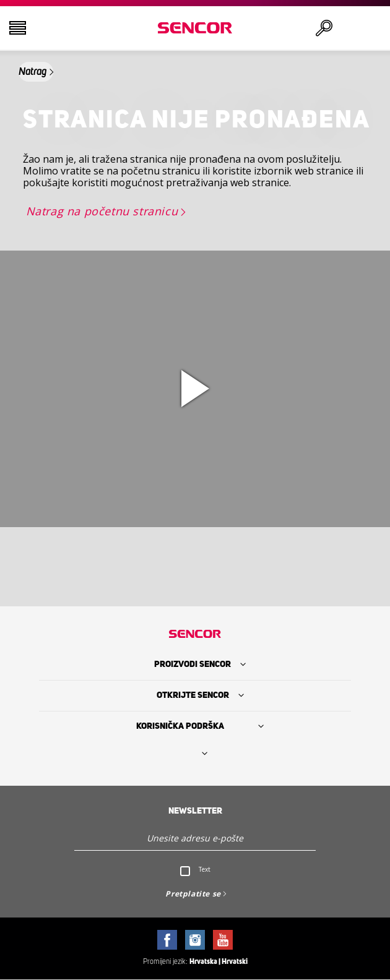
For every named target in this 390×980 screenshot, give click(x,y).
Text (205, 869)
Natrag (32, 72)
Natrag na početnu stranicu (102, 211)
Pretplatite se (193, 894)
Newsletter (195, 811)
